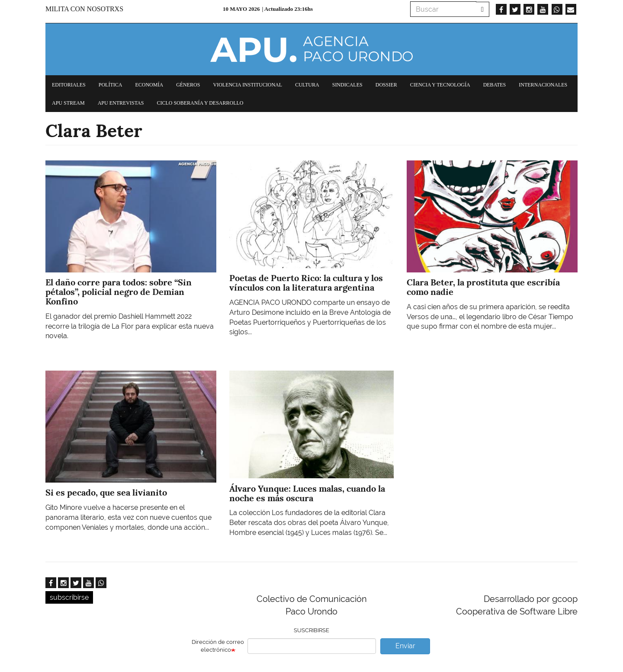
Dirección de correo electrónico (218, 646)
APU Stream (68, 103)
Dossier (386, 85)
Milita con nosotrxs (84, 9)
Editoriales (69, 85)
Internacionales (543, 85)
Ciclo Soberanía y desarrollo (200, 103)
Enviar (405, 646)
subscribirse (69, 597)
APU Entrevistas (121, 103)
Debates (495, 85)
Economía (149, 85)
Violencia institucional (247, 85)
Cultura (307, 85)
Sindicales (347, 85)
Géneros (188, 85)
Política (111, 85)
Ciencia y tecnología (440, 85)
